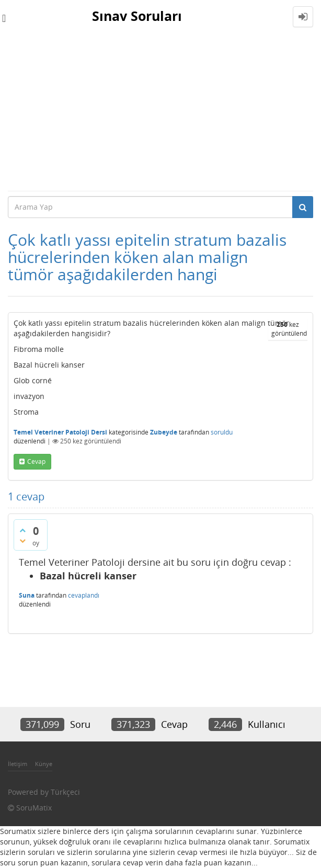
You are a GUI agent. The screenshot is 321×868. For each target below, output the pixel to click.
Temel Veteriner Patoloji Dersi (60, 432)
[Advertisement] (160, 112)
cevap (36, 461)
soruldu (222, 432)
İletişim (18, 764)
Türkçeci (65, 792)
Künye (44, 764)
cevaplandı (84, 595)
